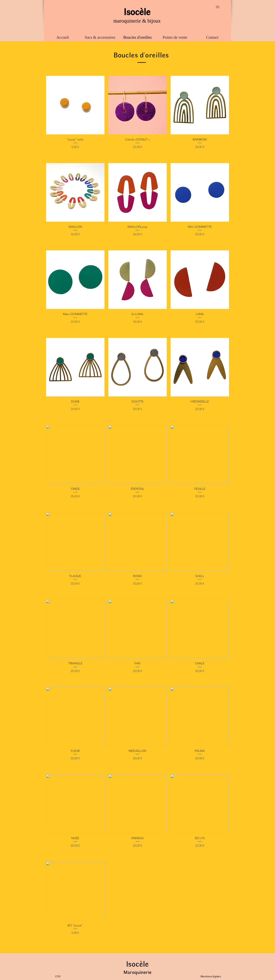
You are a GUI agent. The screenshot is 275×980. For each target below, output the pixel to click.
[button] (219, 7)
